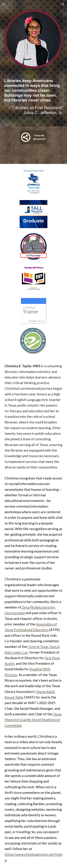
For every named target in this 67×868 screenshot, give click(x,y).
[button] (4, 4)
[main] (34, 613)
